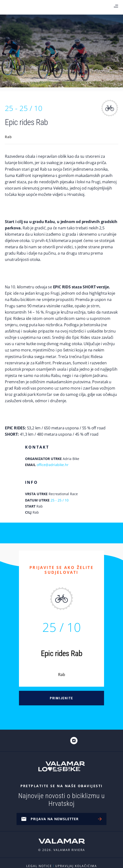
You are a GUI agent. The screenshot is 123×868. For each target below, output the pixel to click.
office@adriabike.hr (53, 465)
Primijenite (61, 698)
